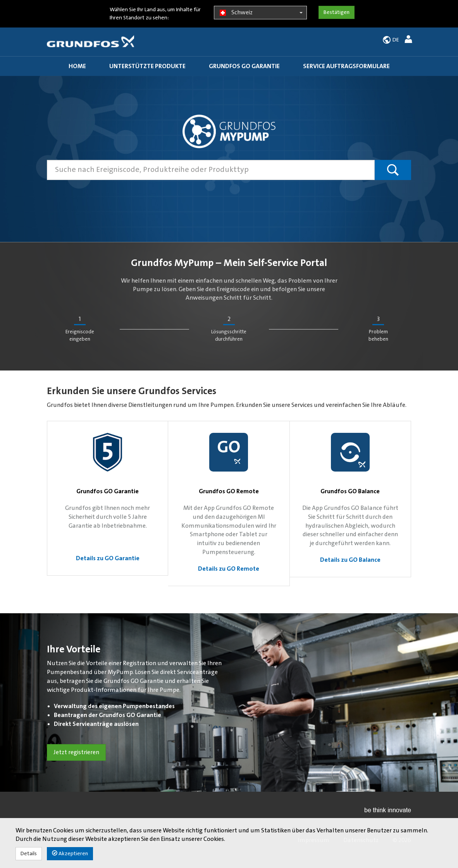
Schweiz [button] (260, 13)
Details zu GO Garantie (108, 558)
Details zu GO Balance (350, 560)
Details (29, 854)
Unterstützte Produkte (147, 66)
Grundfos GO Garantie (244, 66)
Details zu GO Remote (229, 569)
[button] (409, 40)
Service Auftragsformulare (346, 66)
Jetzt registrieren (76, 752)
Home (77, 66)
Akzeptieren (70, 853)
